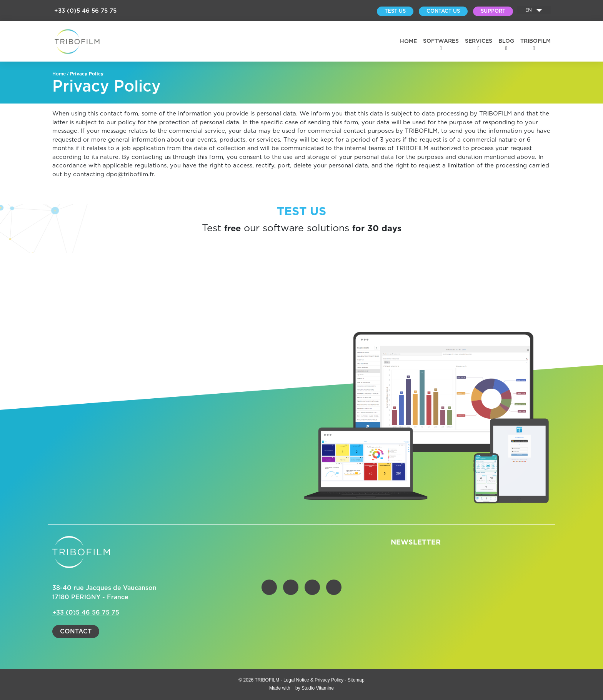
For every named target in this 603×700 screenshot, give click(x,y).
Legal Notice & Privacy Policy (314, 680)
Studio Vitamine (318, 688)
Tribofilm (536, 41)
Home (408, 42)
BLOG (506, 41)
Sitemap (356, 680)
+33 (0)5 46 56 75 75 (85, 11)
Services (479, 41)
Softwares (441, 41)
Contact (76, 632)
